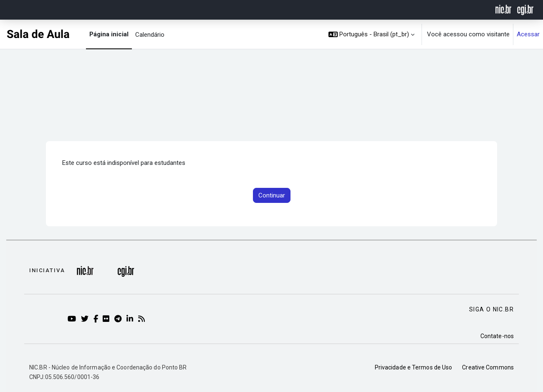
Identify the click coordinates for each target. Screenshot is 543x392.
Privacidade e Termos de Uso (414, 367)
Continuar (272, 195)
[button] (372, 34)
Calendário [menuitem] (150, 35)
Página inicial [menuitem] (109, 34)
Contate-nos (497, 336)
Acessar (528, 34)
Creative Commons (488, 367)
